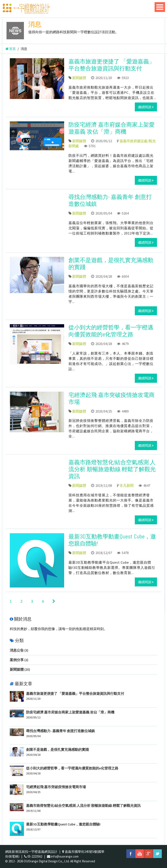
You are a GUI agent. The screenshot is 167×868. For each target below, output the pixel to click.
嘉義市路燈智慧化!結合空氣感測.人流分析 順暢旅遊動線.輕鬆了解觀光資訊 (112, 469)
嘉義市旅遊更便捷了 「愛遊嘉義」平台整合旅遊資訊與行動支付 (112, 65)
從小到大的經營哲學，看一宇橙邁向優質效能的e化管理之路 (111, 331)
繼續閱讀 (146, 107)
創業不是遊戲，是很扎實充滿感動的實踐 (111, 264)
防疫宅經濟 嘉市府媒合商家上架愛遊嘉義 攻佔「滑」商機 (112, 128)
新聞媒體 (79, 78)
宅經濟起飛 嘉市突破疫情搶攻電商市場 (112, 399)
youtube (140, 854)
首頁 (11, 49)
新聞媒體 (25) (20, 669)
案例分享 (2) (19, 660)
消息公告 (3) (19, 650)
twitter (157, 854)
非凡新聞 (127, 485)
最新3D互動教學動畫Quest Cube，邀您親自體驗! (112, 540)
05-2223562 (35, 856)
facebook (131, 854)
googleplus (149, 854)
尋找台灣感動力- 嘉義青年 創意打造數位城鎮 (110, 200)
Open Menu (160, 7)
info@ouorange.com (65, 856)
